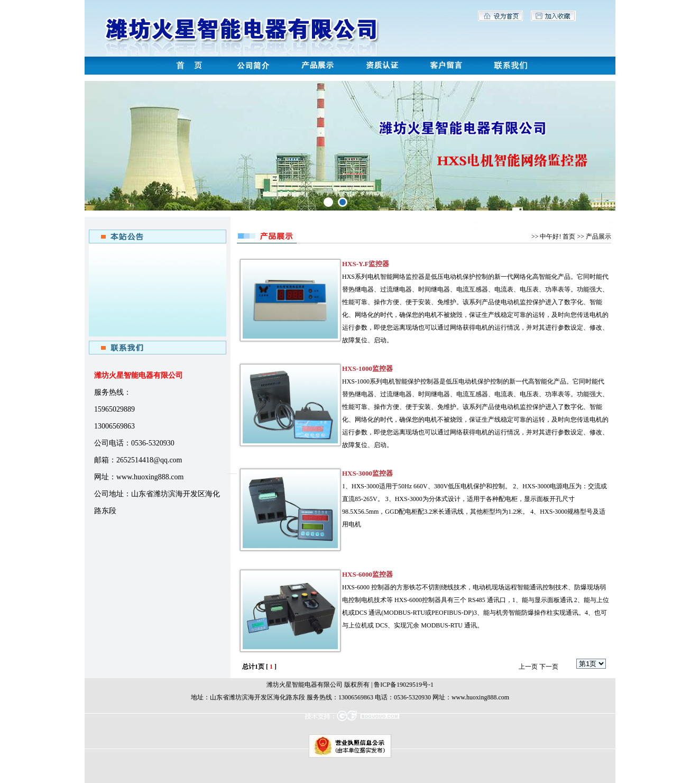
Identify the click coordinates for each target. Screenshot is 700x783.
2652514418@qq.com (149, 460)
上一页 (528, 667)
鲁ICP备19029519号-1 (404, 685)
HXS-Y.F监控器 (366, 264)
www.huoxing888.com (150, 477)
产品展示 (598, 236)
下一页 (549, 667)
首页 (569, 236)
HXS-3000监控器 (367, 473)
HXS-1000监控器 (367, 368)
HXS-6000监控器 (367, 574)
